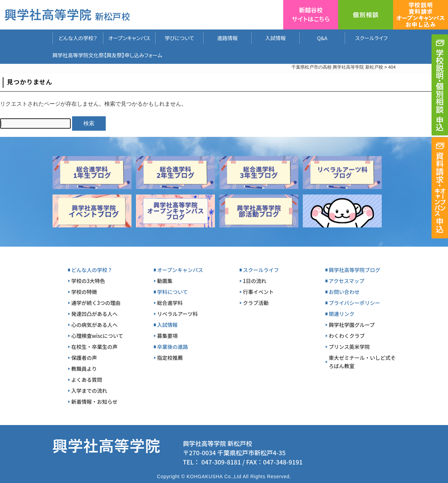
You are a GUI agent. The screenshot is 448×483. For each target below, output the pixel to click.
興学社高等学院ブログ (355, 270)
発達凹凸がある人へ (95, 314)
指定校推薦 (170, 358)
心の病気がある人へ (95, 325)
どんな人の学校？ (78, 38)
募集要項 (168, 336)
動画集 (165, 281)
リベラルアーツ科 (178, 314)
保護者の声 (84, 358)
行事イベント (259, 292)
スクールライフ (366, 38)
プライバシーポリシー (355, 303)
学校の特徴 (84, 292)
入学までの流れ (89, 391)
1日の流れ (255, 281)
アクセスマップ (347, 281)
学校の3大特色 (88, 281)
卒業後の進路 (173, 347)
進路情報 (227, 38)
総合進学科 (170, 303)
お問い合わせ (344, 292)
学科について (173, 292)
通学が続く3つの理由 (96, 303)
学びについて (180, 38)
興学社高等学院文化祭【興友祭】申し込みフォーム (107, 55)
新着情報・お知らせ (95, 402)
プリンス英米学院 (349, 347)
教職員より (84, 369)
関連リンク (342, 314)
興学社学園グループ (352, 325)
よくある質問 (87, 380)
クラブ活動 (256, 303)
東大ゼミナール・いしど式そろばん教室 (362, 362)
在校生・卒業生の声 (95, 347)
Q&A (322, 38)
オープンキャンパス (129, 38)
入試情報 (275, 38)
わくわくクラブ (347, 336)
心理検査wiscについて (97, 336)
